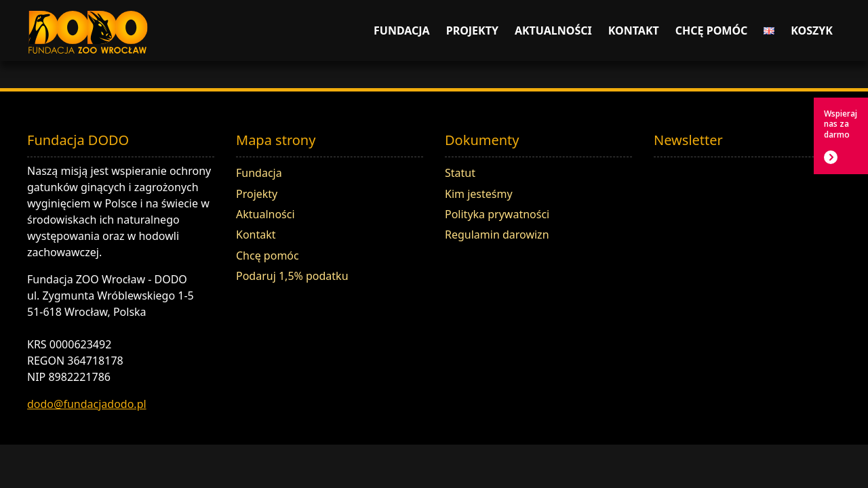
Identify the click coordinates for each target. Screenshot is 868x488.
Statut (460, 173)
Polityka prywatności (497, 214)
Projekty (472, 30)
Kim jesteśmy (479, 194)
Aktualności (553, 30)
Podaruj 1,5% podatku (292, 276)
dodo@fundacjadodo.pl (87, 404)
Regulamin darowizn (497, 235)
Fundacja (402, 30)
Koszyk (812, 30)
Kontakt (634, 30)
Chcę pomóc (712, 30)
